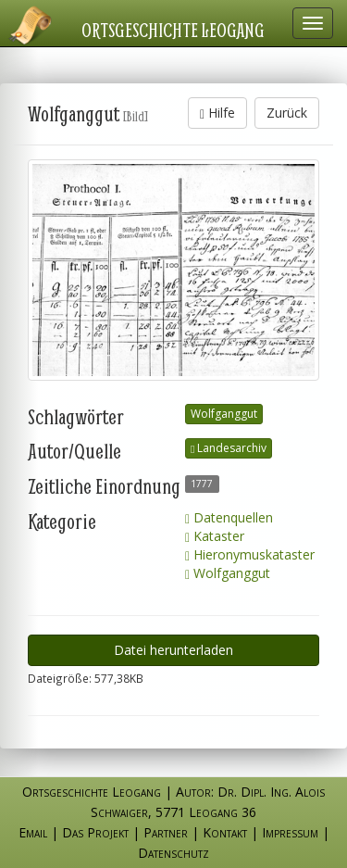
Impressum (290, 832)
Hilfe (217, 113)
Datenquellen (229, 517)
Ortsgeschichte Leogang (173, 30)
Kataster (215, 536)
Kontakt (225, 832)
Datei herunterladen (173, 650)
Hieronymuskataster (250, 554)
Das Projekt (95, 832)
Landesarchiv (229, 448)
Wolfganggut (224, 414)
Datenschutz (173, 853)
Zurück (287, 113)
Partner (166, 832)
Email (33, 832)
